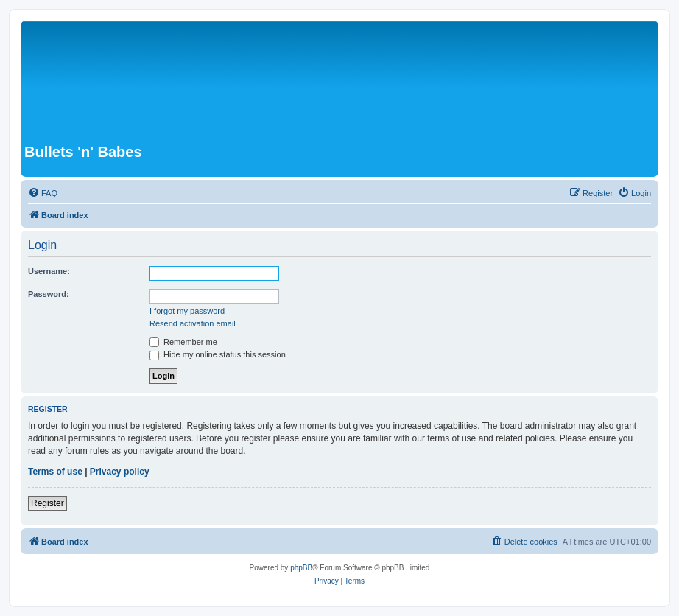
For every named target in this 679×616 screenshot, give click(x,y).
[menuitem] (43, 193)
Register (48, 503)
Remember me (183, 342)
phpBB (301, 568)
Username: (49, 271)
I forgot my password (187, 311)
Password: (49, 294)
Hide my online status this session (218, 354)
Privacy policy (120, 472)
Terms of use (55, 472)
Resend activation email (193, 323)
